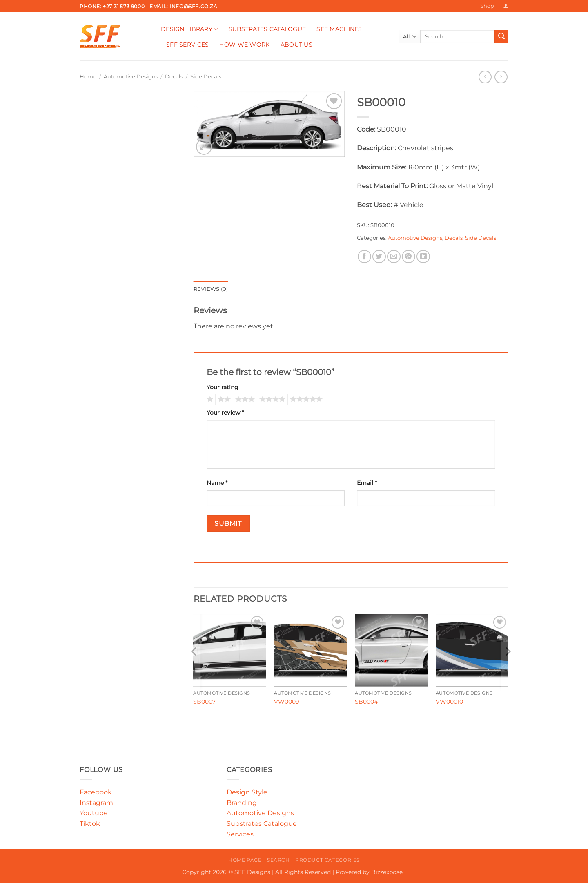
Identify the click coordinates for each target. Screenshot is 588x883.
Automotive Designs (131, 77)
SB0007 (204, 702)
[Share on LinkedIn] (423, 257)
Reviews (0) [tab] (211, 289)
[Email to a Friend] (394, 257)
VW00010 (449, 702)
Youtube (94, 813)
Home (88, 77)
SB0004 (366, 702)
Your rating (223, 387)
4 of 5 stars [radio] (271, 399)
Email (367, 483)
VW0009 (287, 702)
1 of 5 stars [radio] (209, 399)
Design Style (247, 792)
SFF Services (187, 45)
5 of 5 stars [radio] (305, 399)
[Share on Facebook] (364, 257)
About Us (296, 45)
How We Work (244, 45)
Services (240, 834)
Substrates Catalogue (267, 29)
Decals (174, 77)
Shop (487, 6)
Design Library (189, 29)
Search (278, 860)
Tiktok (90, 824)
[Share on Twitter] (379, 257)
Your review (225, 413)
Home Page (245, 860)
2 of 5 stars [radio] (223, 399)
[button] (506, 6)
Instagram (96, 803)
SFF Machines (339, 29)
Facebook (96, 792)
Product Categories (327, 860)
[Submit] (501, 37)
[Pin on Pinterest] (409, 257)
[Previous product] (501, 77)
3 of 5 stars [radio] (244, 399)
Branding (242, 803)
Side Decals (206, 77)
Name (217, 483)
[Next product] (485, 77)
